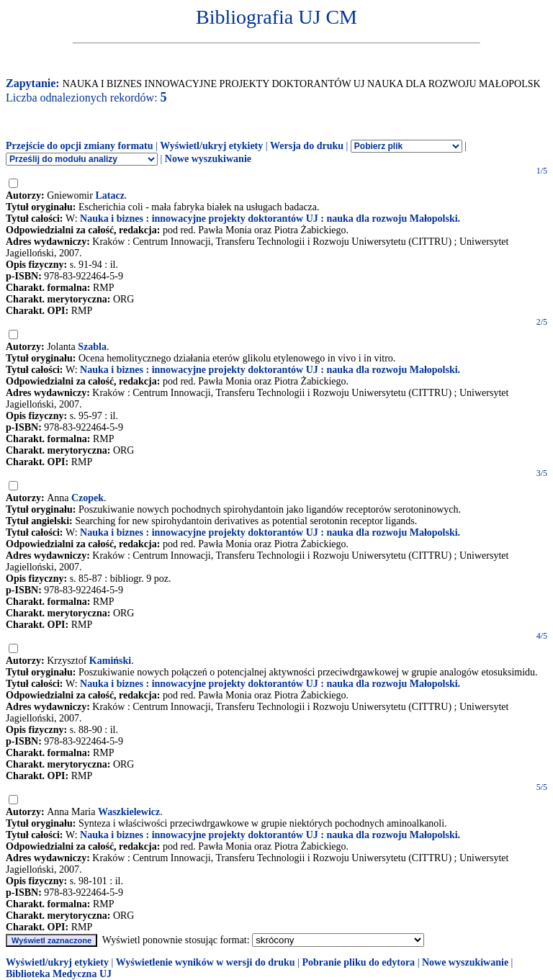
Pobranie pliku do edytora (358, 962)
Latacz (109, 195)
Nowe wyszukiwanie (208, 159)
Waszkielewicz (129, 812)
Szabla (92, 347)
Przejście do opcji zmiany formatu (80, 146)
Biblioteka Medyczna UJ (59, 974)
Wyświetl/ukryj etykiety (211, 146)
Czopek (87, 498)
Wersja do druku (307, 146)
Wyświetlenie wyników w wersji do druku (206, 962)
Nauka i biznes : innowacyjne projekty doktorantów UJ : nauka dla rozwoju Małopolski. (270, 219)
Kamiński (110, 661)
